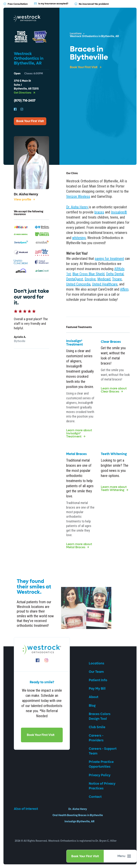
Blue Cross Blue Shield (88, 274)
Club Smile (97, 727)
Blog (93, 706)
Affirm (124, 289)
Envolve (90, 279)
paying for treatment (109, 259)
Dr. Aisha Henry (78, 809)
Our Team (97, 672)
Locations (76, 34)
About (94, 697)
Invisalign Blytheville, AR (79, 821)
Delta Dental (115, 274)
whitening (79, 238)
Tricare (117, 279)
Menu (124, 856)
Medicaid (104, 279)
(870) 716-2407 (25, 101)
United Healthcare (105, 284)
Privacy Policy (100, 775)
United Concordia (78, 284)
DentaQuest (75, 279)
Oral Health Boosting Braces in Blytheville (78, 815)
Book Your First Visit (85, 856)
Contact (96, 797)
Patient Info (98, 680)
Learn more (79, 434)
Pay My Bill (98, 689)
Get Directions (24, 93)
